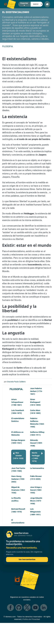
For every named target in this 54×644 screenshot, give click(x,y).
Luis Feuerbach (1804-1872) (18, 412)
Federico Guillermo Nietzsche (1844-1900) (37, 423)
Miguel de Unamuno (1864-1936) (18, 490)
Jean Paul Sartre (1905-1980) (18, 470)
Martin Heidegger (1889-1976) (37, 457)
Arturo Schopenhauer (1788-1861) (17, 402)
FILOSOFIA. (16, 389)
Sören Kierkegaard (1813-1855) (35, 402)
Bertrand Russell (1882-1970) (18, 510)
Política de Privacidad (31, 619)
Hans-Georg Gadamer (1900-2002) (18, 479)
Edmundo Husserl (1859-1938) (36, 443)
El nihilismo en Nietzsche (17, 434)
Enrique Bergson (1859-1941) (18, 442)
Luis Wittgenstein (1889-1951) (35, 512)
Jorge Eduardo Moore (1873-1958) (36, 501)
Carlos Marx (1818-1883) (35, 412)
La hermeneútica (37, 468)
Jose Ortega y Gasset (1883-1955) (36, 490)
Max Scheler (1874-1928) (18, 455)
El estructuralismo (18, 521)
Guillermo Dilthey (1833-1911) (37, 434)
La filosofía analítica (16, 499)
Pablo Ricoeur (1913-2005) (36, 478)
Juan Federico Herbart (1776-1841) (36, 391)
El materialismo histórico (18, 420)
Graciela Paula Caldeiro (16, 382)
